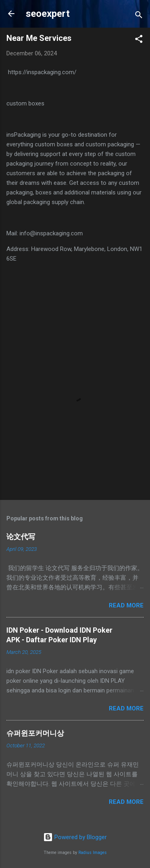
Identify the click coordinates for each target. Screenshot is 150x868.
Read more (126, 605)
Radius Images (93, 853)
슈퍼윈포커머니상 (35, 733)
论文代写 (21, 537)
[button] (139, 40)
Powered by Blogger (75, 837)
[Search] (139, 16)
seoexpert (48, 14)
